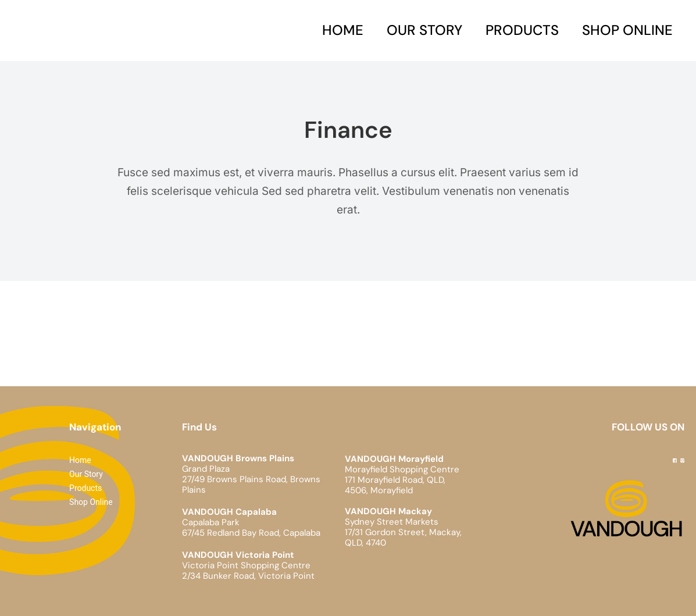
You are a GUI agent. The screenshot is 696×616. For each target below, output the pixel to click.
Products (522, 30)
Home (343, 30)
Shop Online (627, 30)
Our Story (424, 30)
